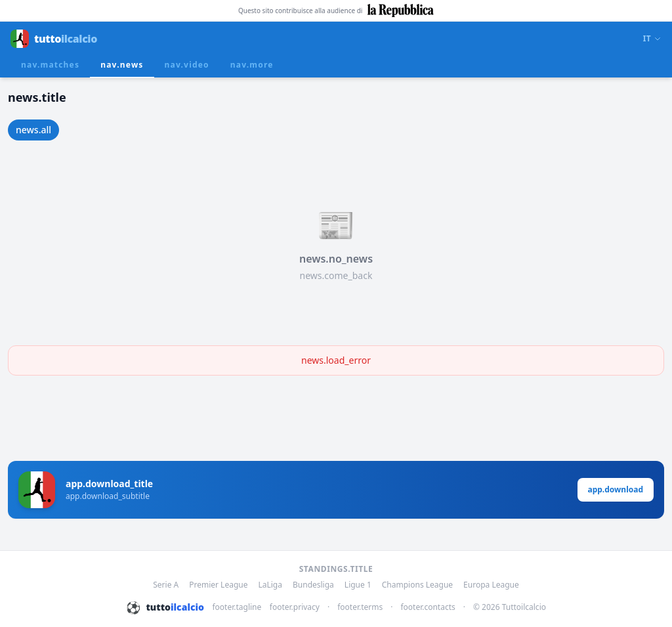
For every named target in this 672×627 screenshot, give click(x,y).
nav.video (187, 65)
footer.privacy (295, 607)
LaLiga (270, 585)
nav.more (252, 65)
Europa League (491, 585)
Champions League (417, 585)
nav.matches (50, 65)
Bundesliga (313, 585)
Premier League (218, 585)
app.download (616, 489)
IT (652, 39)
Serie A (166, 585)
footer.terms (360, 607)
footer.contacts (428, 607)
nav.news (122, 65)
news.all (33, 130)
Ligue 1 (358, 585)
